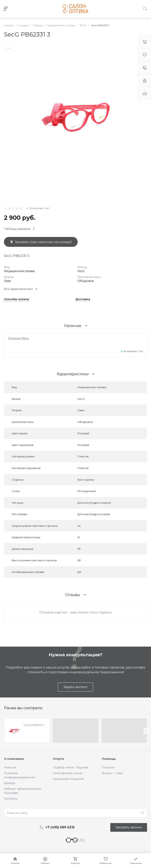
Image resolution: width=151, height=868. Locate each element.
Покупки (108, 767)
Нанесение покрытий (68, 779)
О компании (14, 759)
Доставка (83, 299)
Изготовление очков (67, 773)
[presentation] (5, 731)
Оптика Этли (18, 339)
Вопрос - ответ (113, 773)
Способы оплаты (17, 299)
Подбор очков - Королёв (71, 767)
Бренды (10, 783)
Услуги (58, 759)
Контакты (11, 799)
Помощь (109, 759)
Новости (10, 767)
